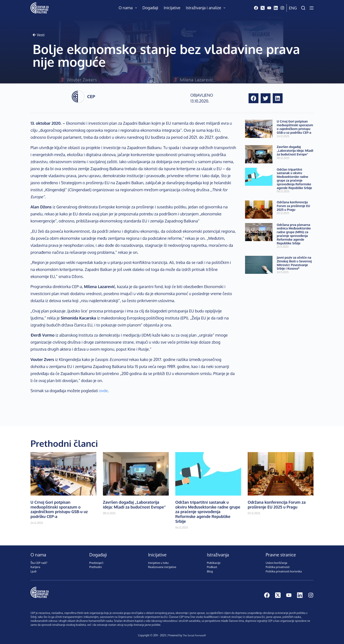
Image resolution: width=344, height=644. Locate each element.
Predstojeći (96, 563)
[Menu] (312, 8)
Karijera (35, 567)
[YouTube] (269, 8)
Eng (293, 8)
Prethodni (96, 567)
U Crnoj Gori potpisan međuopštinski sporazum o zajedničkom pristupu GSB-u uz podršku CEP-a (295, 127)
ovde (103, 391)
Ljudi (33, 571)
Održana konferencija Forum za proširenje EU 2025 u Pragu (294, 206)
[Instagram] (282, 8)
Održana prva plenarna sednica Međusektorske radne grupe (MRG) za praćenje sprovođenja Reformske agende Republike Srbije (294, 234)
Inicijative (172, 8)
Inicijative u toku (158, 563)
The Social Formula (193, 635)
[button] (254, 98)
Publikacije (214, 563)
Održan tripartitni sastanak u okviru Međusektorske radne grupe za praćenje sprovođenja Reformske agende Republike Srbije (295, 179)
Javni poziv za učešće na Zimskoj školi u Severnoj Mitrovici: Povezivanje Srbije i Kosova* (294, 263)
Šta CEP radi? (39, 563)
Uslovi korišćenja (276, 563)
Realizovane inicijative (162, 567)
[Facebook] (256, 8)
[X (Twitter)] (263, 8)
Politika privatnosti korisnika (284, 571)
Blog (210, 571)
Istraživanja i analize (207, 8)
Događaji (150, 8)
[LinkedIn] (276, 8)
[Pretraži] (303, 8)
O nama (129, 8)
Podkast (212, 567)
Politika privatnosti (278, 567)
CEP (91, 96)
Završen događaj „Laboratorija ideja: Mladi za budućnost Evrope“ (295, 151)
